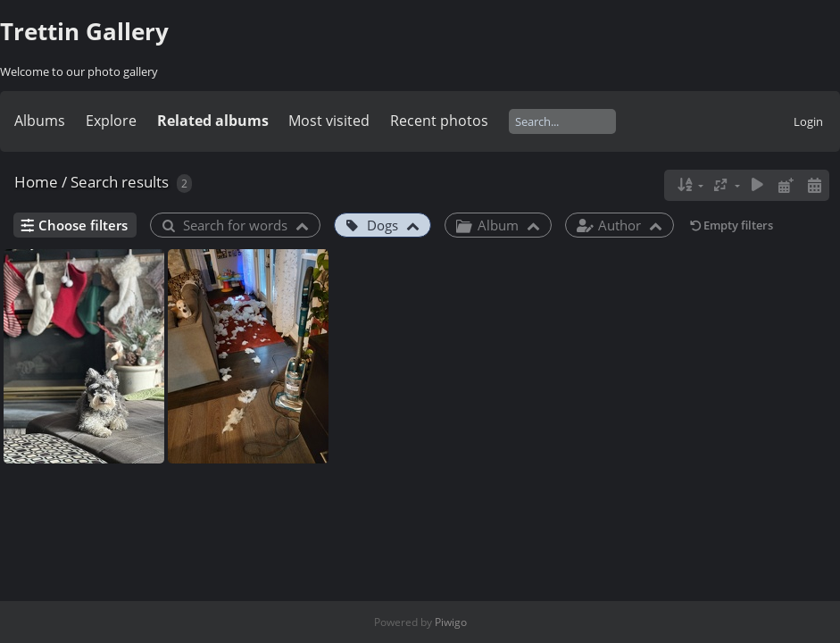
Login (808, 121)
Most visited (329, 121)
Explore (111, 121)
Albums (40, 121)
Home (36, 182)
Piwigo (451, 622)
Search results (120, 182)
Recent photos (439, 121)
